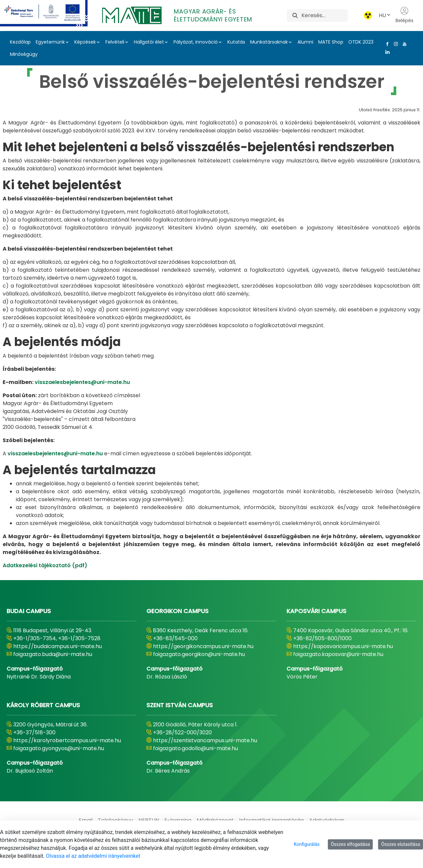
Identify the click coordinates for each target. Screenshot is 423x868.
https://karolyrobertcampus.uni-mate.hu (67, 740)
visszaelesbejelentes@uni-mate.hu (82, 382)
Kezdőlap (20, 42)
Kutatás (236, 42)
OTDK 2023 (361, 42)
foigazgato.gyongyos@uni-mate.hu (59, 748)
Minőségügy (24, 54)
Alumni (305, 42)
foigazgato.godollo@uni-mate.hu (195, 748)
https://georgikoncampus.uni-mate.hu (203, 646)
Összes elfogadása (350, 844)
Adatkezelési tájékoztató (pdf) (45, 565)
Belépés (404, 15)
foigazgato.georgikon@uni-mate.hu (199, 654)
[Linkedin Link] (386, 52)
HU (385, 15)
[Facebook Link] (386, 44)
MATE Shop (331, 42)
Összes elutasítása (401, 844)
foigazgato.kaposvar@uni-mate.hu (338, 654)
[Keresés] (324, 16)
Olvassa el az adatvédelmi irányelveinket (93, 856)
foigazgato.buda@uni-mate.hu (53, 654)
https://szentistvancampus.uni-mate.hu (205, 740)
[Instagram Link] (395, 44)
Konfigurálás (307, 844)
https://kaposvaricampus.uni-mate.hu (343, 646)
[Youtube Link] (403, 44)
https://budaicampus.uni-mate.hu (58, 646)
